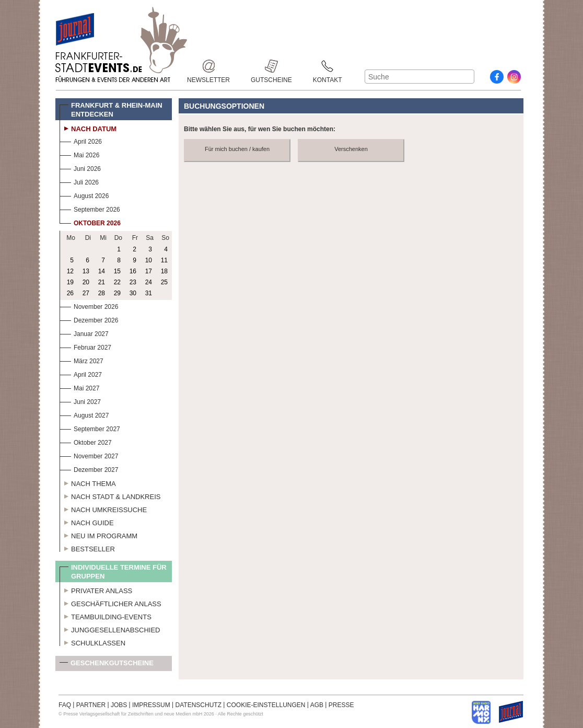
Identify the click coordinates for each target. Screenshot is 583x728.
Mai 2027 (79, 387)
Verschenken (351, 149)
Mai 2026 (79, 154)
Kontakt (328, 66)
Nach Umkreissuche (103, 509)
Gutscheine (271, 66)
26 (70, 293)
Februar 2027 (85, 346)
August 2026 (84, 195)
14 (102, 271)
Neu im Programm (98, 535)
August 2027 (84, 414)
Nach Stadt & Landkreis (110, 495)
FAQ (65, 705)
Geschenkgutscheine (107, 665)
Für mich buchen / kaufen (237, 149)
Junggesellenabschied (110, 629)
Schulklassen (92, 642)
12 (70, 271)
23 (133, 282)
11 (164, 260)
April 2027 (81, 373)
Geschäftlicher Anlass (110, 603)
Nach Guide (87, 522)
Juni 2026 (80, 167)
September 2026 (90, 208)
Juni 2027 (80, 401)
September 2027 (90, 428)
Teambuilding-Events (106, 616)
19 (70, 282)
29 (117, 293)
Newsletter (208, 66)
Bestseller (87, 548)
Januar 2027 (84, 333)
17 (149, 271)
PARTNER (91, 705)
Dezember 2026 (89, 319)
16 (133, 271)
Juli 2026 (79, 181)
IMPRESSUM (151, 705)
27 (86, 293)
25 (164, 282)
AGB (317, 705)
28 (102, 293)
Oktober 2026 (90, 222)
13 (86, 271)
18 (164, 271)
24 (149, 282)
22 (117, 282)
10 (149, 260)
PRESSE (341, 705)
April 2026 (81, 140)
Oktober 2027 (86, 441)
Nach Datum (88, 128)
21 (102, 282)
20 (86, 282)
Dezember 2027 (89, 469)
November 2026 (89, 305)
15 (117, 271)
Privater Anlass (96, 590)
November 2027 (89, 455)
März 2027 (81, 360)
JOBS (119, 705)
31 (149, 293)
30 (133, 293)
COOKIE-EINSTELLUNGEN (266, 705)
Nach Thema (88, 482)
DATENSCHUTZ (199, 705)
